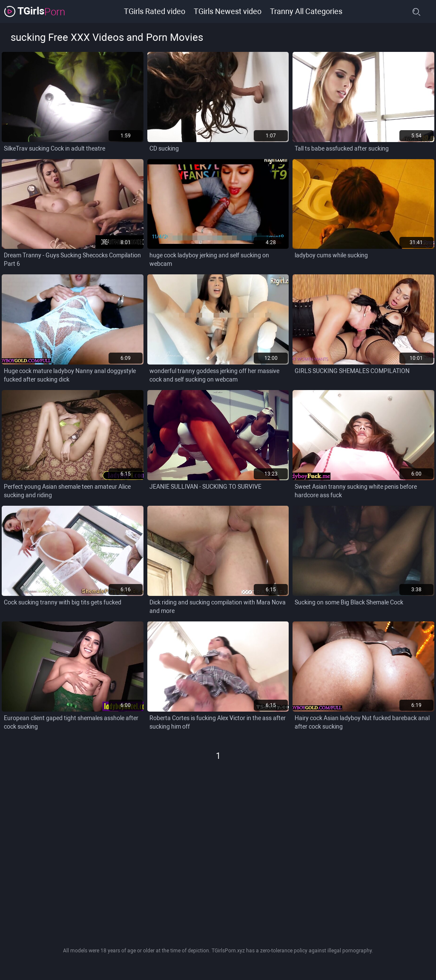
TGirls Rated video (155, 11)
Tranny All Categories (306, 11)
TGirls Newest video (228, 11)
